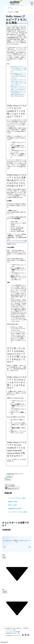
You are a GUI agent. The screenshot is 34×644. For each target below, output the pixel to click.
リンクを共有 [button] (10, 485)
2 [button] (11, 547)
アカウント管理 (13, 12)
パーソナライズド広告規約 (13, 632)
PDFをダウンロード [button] (12, 488)
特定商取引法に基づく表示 (13, 633)
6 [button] (23, 547)
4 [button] (17, 547)
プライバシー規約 (11, 630)
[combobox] (4, 557)
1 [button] (8, 547)
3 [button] (14, 547)
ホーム (10, 8)
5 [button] (20, 547)
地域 (3, 555)
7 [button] (26, 547)
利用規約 (26, 628)
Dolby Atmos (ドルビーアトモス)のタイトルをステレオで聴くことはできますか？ (19, 88)
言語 (3, 589)
